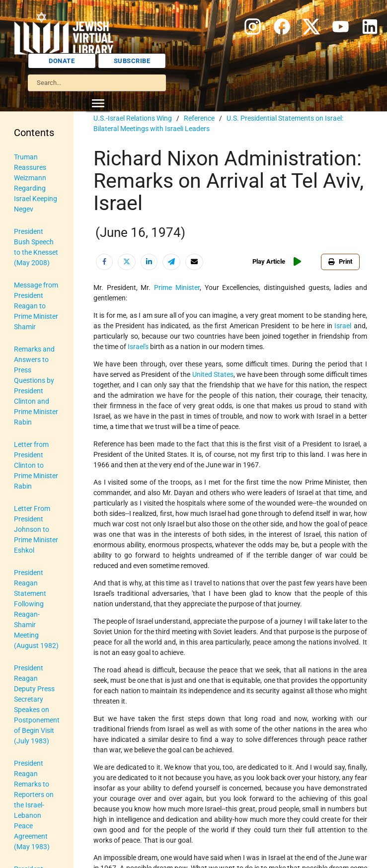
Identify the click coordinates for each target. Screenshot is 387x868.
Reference (199, 118)
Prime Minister (177, 288)
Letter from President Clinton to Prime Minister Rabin (36, 465)
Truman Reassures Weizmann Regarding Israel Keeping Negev (36, 183)
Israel (343, 326)
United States (213, 374)
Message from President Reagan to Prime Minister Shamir (36, 306)
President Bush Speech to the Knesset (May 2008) (36, 247)
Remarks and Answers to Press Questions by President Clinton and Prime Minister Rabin (36, 386)
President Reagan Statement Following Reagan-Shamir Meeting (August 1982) (36, 609)
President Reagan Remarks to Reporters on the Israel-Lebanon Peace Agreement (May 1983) (34, 805)
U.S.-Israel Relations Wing (133, 118)
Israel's (138, 347)
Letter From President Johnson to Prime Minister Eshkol (36, 529)
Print (340, 261)
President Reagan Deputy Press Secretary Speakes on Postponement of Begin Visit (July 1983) (37, 704)
